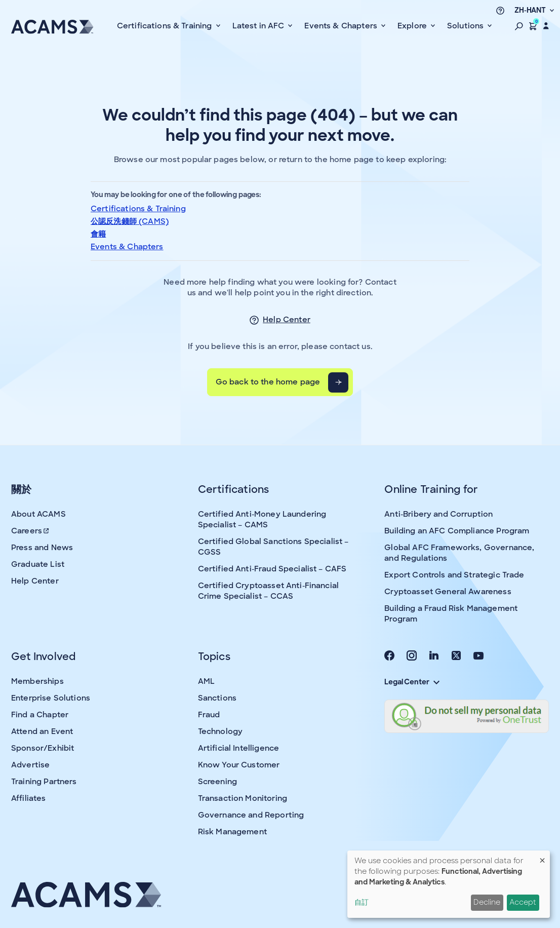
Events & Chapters (127, 247)
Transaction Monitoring (243, 798)
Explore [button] (413, 26)
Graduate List (38, 564)
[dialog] (449, 884)
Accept (523, 902)
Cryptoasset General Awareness (448, 592)
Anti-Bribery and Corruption (438, 514)
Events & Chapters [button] (342, 26)
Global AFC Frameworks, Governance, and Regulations (459, 553)
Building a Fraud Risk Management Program (451, 614)
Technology (221, 731)
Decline (487, 902)
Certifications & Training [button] (166, 26)
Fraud (209, 715)
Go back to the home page (268, 382)
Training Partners (44, 782)
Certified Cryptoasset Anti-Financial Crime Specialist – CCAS (268, 591)
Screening (217, 782)
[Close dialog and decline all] (542, 857)
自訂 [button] (362, 902)
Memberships (37, 681)
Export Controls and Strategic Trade (454, 575)
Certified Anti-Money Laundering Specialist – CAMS (262, 519)
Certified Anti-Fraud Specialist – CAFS (272, 569)
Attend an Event (42, 731)
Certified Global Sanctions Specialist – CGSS (273, 547)
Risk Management (232, 832)
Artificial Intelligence (238, 748)
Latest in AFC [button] (259, 26)
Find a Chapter (40, 715)
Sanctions (217, 698)
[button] (519, 26)
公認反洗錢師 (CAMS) (130, 221)
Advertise (30, 765)
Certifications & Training (138, 209)
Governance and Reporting (251, 815)
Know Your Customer (239, 765)
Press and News (42, 548)
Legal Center (412, 682)
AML (206, 681)
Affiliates (29, 798)
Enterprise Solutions (51, 698)
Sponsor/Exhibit (43, 748)
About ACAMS (38, 514)
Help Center (287, 320)
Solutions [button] (467, 26)
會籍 (98, 234)
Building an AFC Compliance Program (457, 531)
